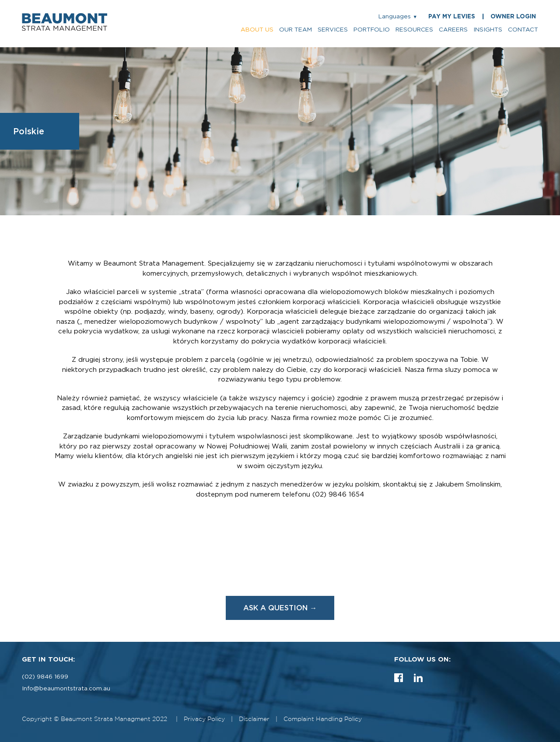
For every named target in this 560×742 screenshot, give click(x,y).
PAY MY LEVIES (452, 17)
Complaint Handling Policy (323, 719)
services (333, 30)
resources (414, 30)
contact (523, 30)
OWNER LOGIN (513, 17)
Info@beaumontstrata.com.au (66, 689)
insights (488, 30)
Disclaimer (254, 719)
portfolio (372, 30)
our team (296, 30)
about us (257, 30)
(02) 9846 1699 (45, 677)
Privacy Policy (204, 719)
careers (453, 30)
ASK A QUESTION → (280, 608)
